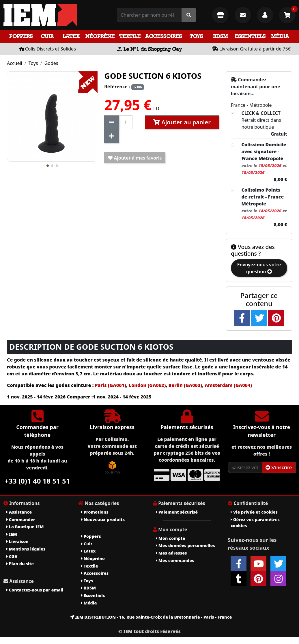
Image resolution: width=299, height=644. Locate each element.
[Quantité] (126, 122)
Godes (51, 63)
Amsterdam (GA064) (228, 385)
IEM (12, 534)
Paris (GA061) (110, 385)
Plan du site (20, 564)
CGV (12, 556)
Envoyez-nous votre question (259, 268)
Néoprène (100, 36)
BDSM (220, 36)
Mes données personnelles (185, 545)
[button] (48, 166)
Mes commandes (175, 560)
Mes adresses (171, 553)
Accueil (15, 63)
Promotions (95, 512)
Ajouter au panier (182, 122)
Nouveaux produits (103, 519)
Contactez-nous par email (35, 590)
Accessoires (163, 36)
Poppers (21, 36)
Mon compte (170, 538)
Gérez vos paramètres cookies (255, 523)
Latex (71, 36)
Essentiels (250, 36)
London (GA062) (147, 385)
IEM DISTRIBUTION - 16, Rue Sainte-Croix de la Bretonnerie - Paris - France (151, 617)
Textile (130, 36)
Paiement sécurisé (177, 512)
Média (280, 36)
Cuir (47, 36)
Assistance (19, 512)
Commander (21, 519)
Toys (196, 36)
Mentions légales (26, 549)
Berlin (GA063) (185, 385)
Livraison (17, 541)
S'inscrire (279, 467)
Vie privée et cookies (254, 512)
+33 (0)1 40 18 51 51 (38, 481)
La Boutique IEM (25, 527)
